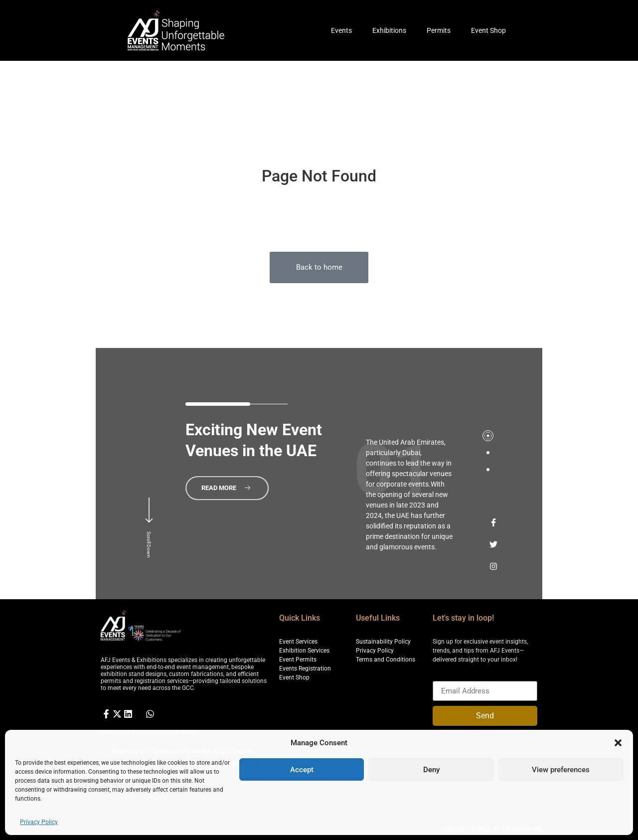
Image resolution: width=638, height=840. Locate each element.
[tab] (488, 436)
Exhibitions (389, 30)
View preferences (561, 770)
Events (341, 30)
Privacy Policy (39, 822)
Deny (431, 770)
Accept (302, 770)
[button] (618, 743)
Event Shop (488, 30)
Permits (439, 30)
